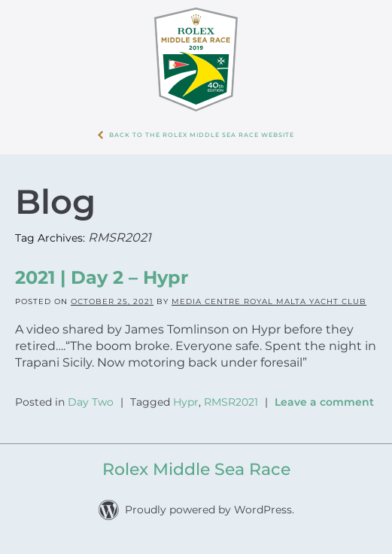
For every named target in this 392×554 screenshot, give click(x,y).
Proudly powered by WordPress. (210, 510)
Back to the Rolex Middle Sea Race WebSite (202, 135)
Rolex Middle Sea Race (196, 469)
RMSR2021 (231, 402)
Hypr (186, 402)
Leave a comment (324, 402)
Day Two (91, 402)
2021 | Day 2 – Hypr (102, 277)
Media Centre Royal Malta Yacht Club (269, 301)
